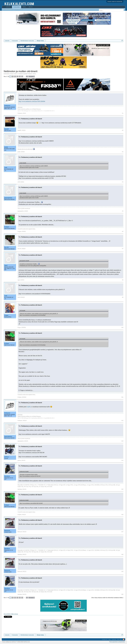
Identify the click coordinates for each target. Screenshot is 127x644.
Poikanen (30, 74)
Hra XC (7, 247)
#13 (122, 441)
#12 (122, 421)
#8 (123, 280)
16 (27, 76)
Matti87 (7, 129)
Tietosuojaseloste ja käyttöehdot (117, 642)
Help (109, 639)
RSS (124, 639)
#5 (123, 211)
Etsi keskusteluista (8, 9)
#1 (123, 113)
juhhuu (7, 457)
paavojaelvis (8, 198)
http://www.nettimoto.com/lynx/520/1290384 (32, 101)
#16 (122, 515)
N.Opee (7, 227)
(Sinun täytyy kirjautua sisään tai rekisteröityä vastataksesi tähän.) (107, 598)
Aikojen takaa (13, 74)
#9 (123, 297)
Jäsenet (31, 7)
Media (24, 7)
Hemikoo (7, 476)
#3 (123, 152)
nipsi (6, 265)
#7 (123, 249)
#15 (122, 489)
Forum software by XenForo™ (16, 642)
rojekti (29, 407)
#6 (123, 231)
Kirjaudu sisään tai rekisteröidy (115, 1)
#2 (123, 130)
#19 (122, 572)
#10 (122, 328)
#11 (122, 397)
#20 (122, 594)
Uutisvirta (8, 7)
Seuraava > (32, 76)
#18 (122, 554)
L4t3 (6, 168)
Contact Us (105, 639)
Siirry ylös (120, 639)
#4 (123, 182)
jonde (6, 147)
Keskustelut (17, 7)
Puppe (6, 315)
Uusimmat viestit (19, 9)
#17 (122, 532)
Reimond (7, 530)
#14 (122, 460)
